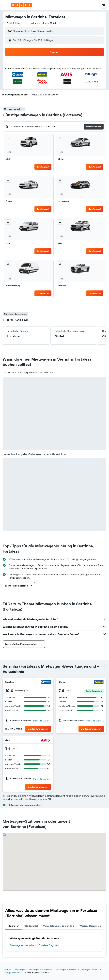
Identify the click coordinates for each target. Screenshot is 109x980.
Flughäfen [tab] (14, 926)
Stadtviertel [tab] (31, 926)
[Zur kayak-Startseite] (22, 5)
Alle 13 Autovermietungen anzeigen (22, 805)
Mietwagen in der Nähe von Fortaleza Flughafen (34, 945)
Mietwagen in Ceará (89, 970)
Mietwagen (20, 970)
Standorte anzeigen (42, 721)
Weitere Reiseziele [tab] (90, 926)
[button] (6, 5)
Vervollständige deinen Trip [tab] (59, 926)
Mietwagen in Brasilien (66, 970)
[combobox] (16, 23)
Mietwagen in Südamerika (41, 970)
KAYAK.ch (7, 970)
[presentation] (105, 666)
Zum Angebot (43, 167)
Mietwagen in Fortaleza (13, 973)
